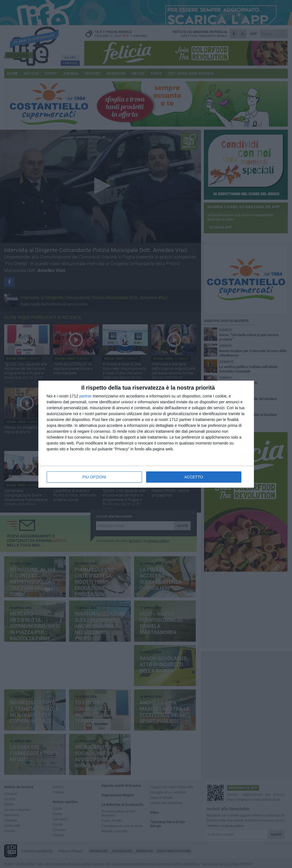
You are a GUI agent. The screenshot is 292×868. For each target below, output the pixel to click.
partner (85, 396)
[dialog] (146, 434)
